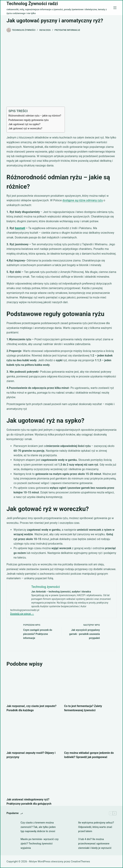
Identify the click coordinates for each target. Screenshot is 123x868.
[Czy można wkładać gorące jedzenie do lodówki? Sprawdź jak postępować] (90, 733)
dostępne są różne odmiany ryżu (83, 200)
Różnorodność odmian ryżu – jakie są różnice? (35, 116)
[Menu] (115, 8)
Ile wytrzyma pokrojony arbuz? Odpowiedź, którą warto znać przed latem (96, 827)
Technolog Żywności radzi (32, 4)
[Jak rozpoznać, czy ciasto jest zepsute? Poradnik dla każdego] (33, 686)
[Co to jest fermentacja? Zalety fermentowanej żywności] (90, 686)
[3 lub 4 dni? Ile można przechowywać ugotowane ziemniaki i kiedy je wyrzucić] (69, 844)
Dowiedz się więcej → (22, 614)
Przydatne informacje (67, 30)
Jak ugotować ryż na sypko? (24, 124)
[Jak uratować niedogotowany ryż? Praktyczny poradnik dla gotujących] (33, 779)
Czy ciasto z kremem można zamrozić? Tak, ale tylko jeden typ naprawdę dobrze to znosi (38, 827)
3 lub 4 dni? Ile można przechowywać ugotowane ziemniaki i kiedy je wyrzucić (95, 844)
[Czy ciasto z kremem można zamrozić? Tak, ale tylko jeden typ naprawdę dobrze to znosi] (12, 827)
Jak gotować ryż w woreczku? (25, 129)
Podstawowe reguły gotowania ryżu (29, 120)
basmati (20, 228)
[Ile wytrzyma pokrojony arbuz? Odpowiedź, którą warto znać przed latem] (69, 827)
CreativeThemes (80, 861)
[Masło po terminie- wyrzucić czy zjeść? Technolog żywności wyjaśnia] (12, 844)
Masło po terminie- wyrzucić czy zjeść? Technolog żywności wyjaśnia (40, 844)
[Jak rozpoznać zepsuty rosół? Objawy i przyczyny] (33, 733)
